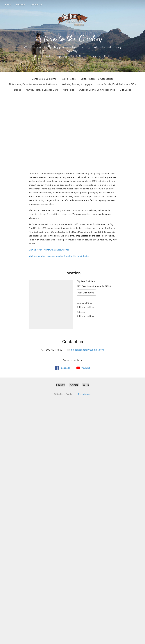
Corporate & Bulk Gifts (44, 79)
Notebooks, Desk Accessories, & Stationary (33, 84)
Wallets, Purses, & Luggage (77, 84)
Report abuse (85, 394)
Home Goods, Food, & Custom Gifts (116, 84)
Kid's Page (68, 90)
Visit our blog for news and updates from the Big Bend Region (59, 256)
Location (21, 4)
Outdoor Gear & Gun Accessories (97, 90)
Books (18, 90)
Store (8, 4)
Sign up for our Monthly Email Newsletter (49, 250)
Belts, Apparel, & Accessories (97, 79)
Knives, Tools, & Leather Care (42, 90)
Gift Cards (125, 90)
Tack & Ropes (68, 79)
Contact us (37, 4)
